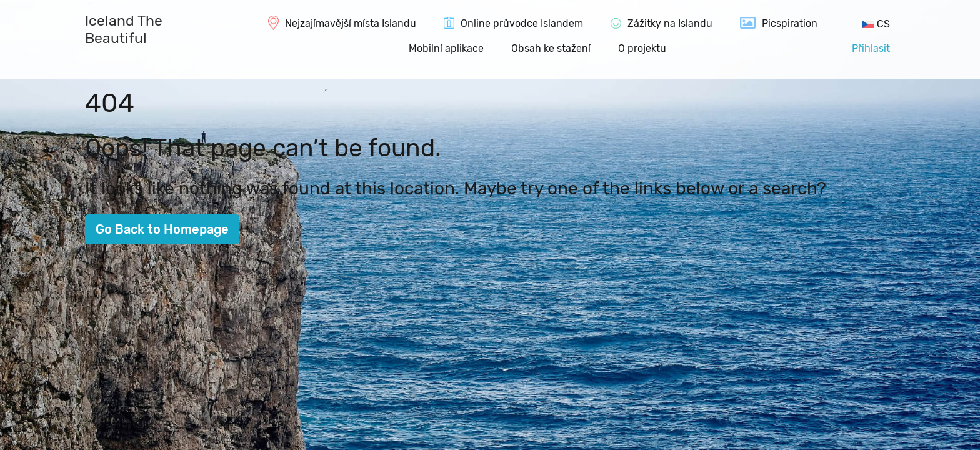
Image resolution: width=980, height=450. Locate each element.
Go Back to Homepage (162, 229)
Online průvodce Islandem (522, 23)
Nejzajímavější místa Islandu (351, 23)
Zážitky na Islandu (670, 23)
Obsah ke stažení (551, 48)
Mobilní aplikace (446, 48)
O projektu (642, 48)
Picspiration (790, 23)
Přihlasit (871, 48)
